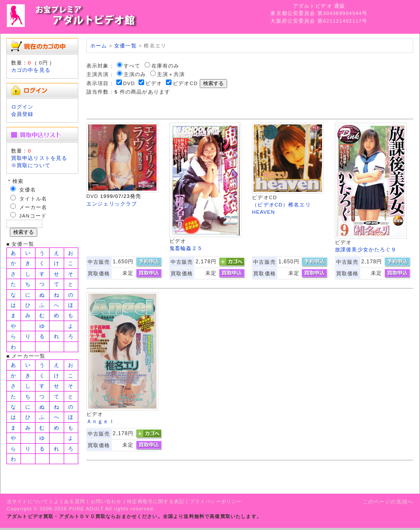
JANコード (33, 216)
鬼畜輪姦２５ (186, 248)
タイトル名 (33, 199)
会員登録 (22, 114)
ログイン (22, 107)
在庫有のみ (166, 66)
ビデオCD (185, 83)
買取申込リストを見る (39, 158)
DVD (129, 83)
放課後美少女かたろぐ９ (366, 249)
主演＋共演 (171, 74)
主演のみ (135, 74)
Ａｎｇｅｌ (101, 421)
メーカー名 (33, 207)
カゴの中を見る (31, 70)
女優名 (28, 190)
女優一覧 (126, 46)
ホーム (99, 46)
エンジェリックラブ (112, 204)
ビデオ (154, 83)
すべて (132, 66)
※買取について (31, 165)
